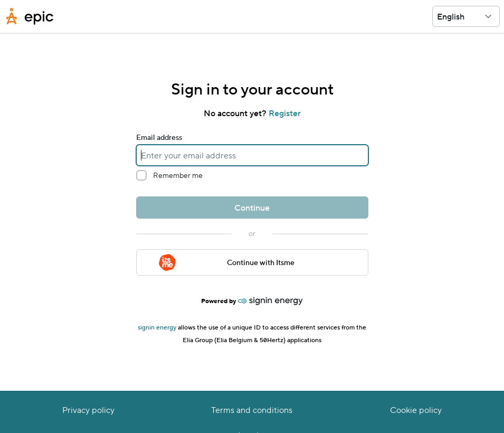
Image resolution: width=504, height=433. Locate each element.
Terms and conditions (252, 410)
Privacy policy (88, 410)
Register (285, 113)
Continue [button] (252, 207)
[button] (488, 16)
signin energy (158, 327)
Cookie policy (416, 410)
